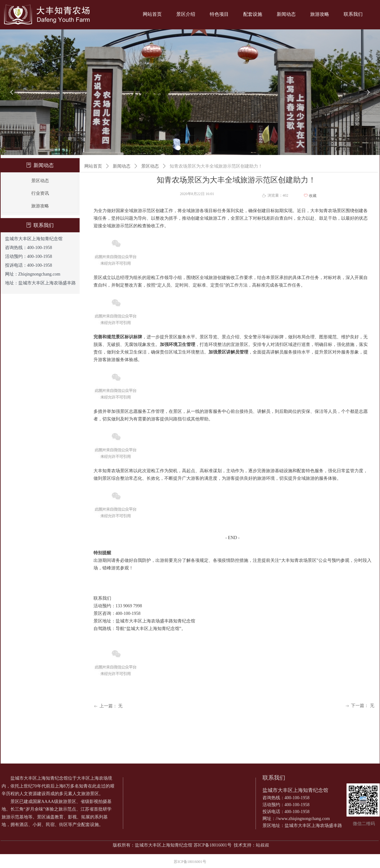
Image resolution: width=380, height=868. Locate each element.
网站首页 (93, 166)
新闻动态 (122, 166)
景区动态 (150, 166)
